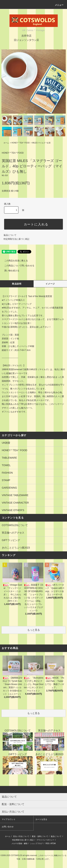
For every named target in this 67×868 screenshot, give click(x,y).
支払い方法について (21, 836)
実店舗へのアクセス (13, 533)
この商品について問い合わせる (17, 266)
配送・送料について (40, 836)
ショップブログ (36, 843)
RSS (47, 843)
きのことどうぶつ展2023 (16, 548)
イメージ (50, 284)
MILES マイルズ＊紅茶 (41, 143)
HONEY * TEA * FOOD (21, 143)
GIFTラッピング (11, 540)
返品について (10, 235)
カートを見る (41, 819)
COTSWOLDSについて (15, 525)
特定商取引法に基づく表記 (16, 239)
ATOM (53, 843)
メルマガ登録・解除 (19, 843)
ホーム (6, 143)
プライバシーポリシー (45, 840)
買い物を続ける (10, 271)
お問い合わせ (8, 827)
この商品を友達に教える (14, 261)
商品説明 (17, 284)
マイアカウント (9, 819)
